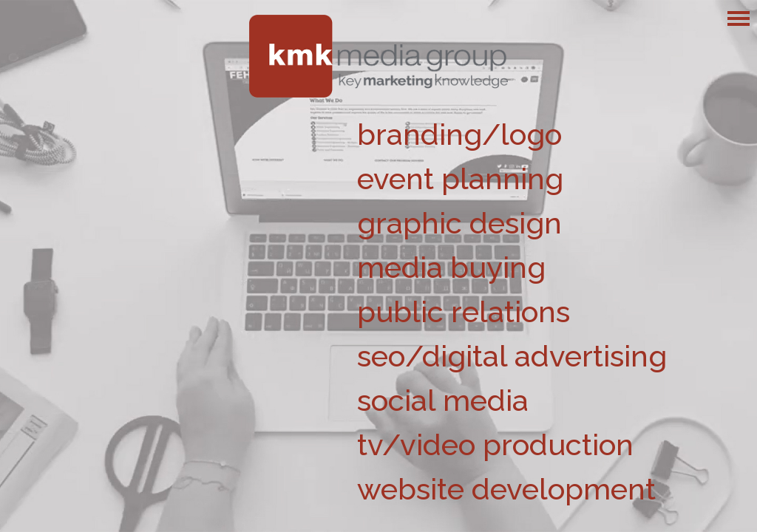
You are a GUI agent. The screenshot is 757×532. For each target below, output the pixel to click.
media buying (451, 267)
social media (443, 400)
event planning (460, 178)
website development (506, 489)
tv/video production (495, 444)
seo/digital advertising (512, 356)
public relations (464, 311)
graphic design (459, 223)
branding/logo (459, 134)
